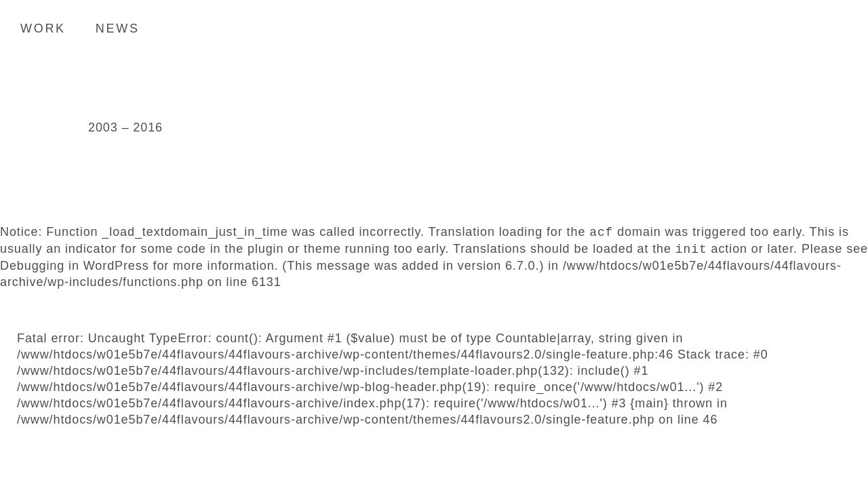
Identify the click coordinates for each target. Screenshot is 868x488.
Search (837, 28)
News (118, 28)
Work (43, 28)
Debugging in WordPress (75, 266)
